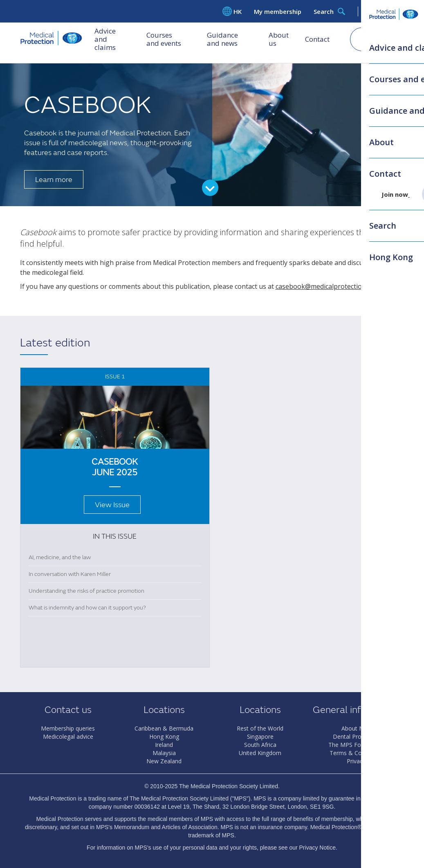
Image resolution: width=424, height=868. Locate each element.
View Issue (112, 505)
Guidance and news (230, 41)
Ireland (164, 745)
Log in (385, 11)
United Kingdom (260, 753)
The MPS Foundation (356, 745)
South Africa (260, 745)
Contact (317, 41)
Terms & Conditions (356, 753)
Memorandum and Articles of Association (166, 827)
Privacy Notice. (318, 848)
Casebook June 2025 (115, 467)
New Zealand (164, 761)
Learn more (54, 180)
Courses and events (169, 41)
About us (279, 41)
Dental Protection (356, 736)
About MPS (356, 728)
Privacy (356, 761)
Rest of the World (260, 728)
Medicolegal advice (68, 736)
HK (232, 11)
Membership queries (68, 728)
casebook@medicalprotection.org (327, 286)
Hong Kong (164, 736)
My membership (278, 11)
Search (330, 11)
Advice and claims (105, 41)
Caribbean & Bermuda (164, 728)
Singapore (260, 736)
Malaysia (164, 753)
